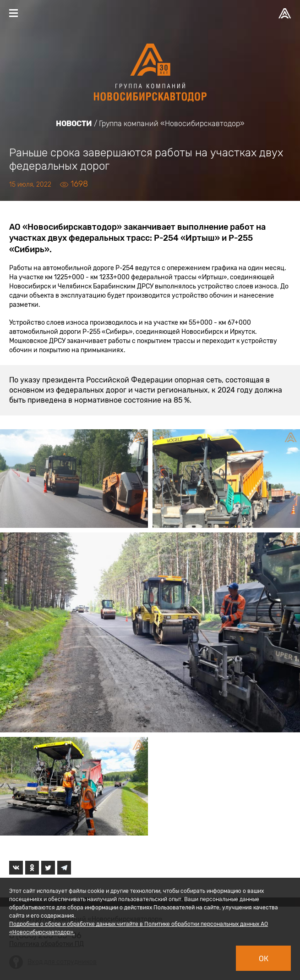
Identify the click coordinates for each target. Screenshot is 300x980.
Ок (264, 959)
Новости (74, 124)
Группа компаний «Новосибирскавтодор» (172, 124)
